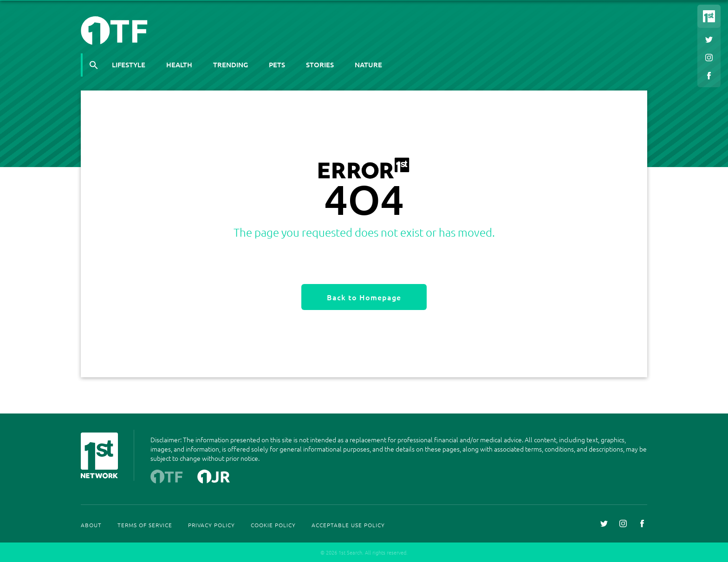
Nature (368, 65)
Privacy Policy (211, 525)
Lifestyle (129, 65)
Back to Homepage (364, 297)
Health (179, 65)
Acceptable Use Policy (348, 525)
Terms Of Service (145, 525)
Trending (231, 65)
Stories (320, 65)
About (91, 525)
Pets (277, 65)
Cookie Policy (273, 525)
